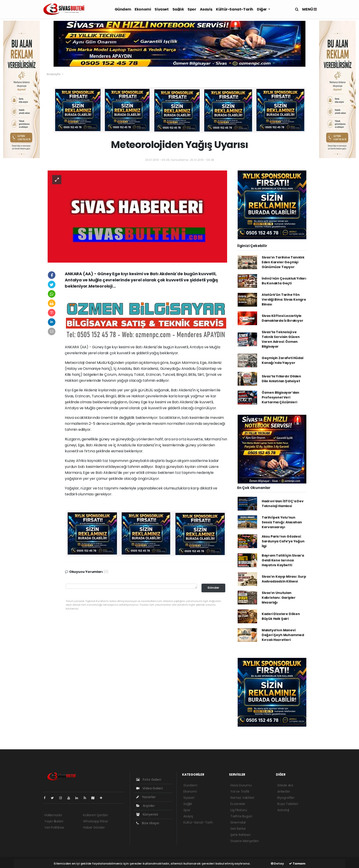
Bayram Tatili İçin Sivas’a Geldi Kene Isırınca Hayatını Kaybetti (283, 560)
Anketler (284, 791)
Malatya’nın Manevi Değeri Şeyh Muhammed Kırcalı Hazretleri (283, 635)
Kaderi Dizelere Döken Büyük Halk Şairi (281, 616)
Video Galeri (149, 788)
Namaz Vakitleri (242, 798)
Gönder (213, 588)
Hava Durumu (241, 785)
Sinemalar (238, 822)
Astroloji (283, 810)
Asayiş (206, 9)
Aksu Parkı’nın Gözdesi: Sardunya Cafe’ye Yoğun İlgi (283, 541)
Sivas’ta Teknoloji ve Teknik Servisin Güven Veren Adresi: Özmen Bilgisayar (281, 339)
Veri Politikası (54, 827)
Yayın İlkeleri (54, 821)
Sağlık (178, 9)
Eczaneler (238, 804)
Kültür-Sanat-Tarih (235, 9)
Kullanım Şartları (95, 815)
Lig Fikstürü (239, 810)
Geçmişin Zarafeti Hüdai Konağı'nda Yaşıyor (283, 360)
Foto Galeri (149, 780)
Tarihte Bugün (241, 816)
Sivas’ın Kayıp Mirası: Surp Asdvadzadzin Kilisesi (284, 579)
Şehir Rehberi (240, 835)
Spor (192, 9)
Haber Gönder (94, 827)
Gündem (123, 9)
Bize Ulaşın (148, 823)
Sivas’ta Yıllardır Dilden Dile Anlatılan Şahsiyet (281, 379)
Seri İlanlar (238, 829)
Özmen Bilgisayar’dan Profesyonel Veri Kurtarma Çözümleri (280, 397)
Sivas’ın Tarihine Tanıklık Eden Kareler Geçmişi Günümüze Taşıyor (283, 262)
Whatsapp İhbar (95, 821)
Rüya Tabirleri (288, 804)
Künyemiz (147, 814)
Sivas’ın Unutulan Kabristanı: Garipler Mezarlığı (279, 598)
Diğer (262, 9)
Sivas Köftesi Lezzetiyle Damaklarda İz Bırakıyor (283, 318)
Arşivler (146, 806)
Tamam (297, 864)
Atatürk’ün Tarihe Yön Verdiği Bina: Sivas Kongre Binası (284, 299)
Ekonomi (143, 9)
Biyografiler (286, 798)
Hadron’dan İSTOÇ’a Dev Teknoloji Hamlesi (283, 504)
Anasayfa (54, 74)
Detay (277, 864)
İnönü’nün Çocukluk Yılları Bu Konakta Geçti (284, 281)
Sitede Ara (285, 785)
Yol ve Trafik (240, 791)
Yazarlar (146, 797)
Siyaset (162, 9)
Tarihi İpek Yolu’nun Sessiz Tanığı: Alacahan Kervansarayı (282, 522)
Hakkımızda (53, 815)
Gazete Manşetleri (245, 841)
